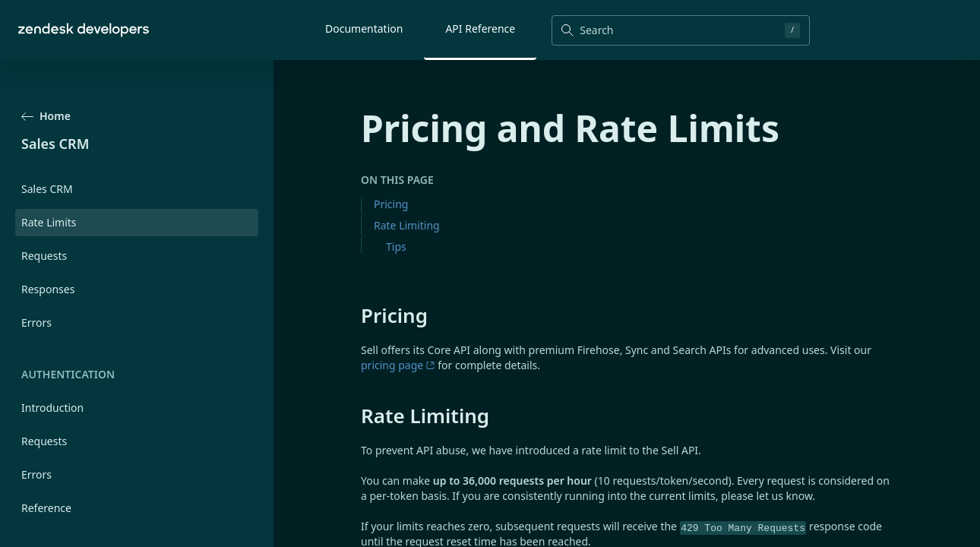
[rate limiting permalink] (353, 416)
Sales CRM (47, 189)
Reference (46, 508)
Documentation (364, 28)
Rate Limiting (407, 225)
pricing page (398, 365)
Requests (44, 256)
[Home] (84, 30)
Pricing (391, 204)
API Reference (480, 28)
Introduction (52, 408)
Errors (36, 323)
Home (46, 116)
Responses (48, 289)
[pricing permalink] (353, 315)
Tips (396, 247)
